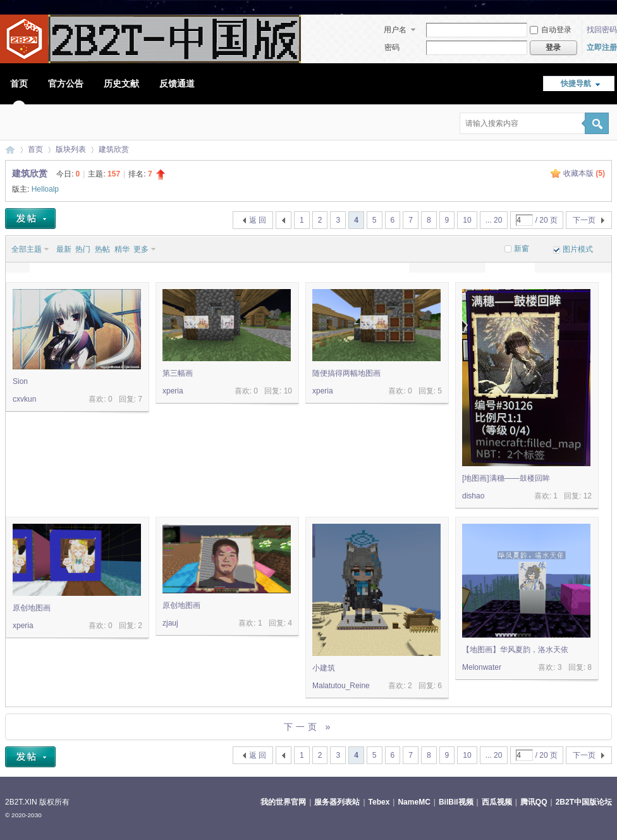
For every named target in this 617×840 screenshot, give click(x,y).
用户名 (395, 30)
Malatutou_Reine (341, 686)
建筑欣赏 (114, 149)
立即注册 (602, 47)
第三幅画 (178, 373)
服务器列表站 (337, 802)
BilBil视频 (456, 802)
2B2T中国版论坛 (584, 802)
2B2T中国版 (10, 150)
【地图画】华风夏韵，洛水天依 (515, 650)
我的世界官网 (283, 802)
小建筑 (324, 668)
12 (588, 496)
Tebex (379, 802)
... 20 (494, 220)
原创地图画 (32, 608)
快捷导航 (576, 83)
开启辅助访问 (609, 9)
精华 (122, 249)
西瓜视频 (497, 802)
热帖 (102, 249)
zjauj (170, 623)
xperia (173, 391)
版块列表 (71, 149)
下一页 (584, 220)
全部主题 (27, 249)
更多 (141, 249)
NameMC (414, 802)
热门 (83, 249)
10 (467, 220)
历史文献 (121, 83)
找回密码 (602, 30)
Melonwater (482, 667)
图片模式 (578, 249)
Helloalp (45, 189)
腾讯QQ (534, 802)
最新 (64, 249)
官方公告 (66, 83)
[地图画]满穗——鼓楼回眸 (506, 478)
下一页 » (309, 727)
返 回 (258, 220)
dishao (473, 496)
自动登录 (551, 30)
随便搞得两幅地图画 (346, 373)
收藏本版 (584, 173)
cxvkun (24, 399)
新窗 (522, 249)
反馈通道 (177, 83)
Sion (20, 381)
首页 (19, 83)
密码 (392, 47)
